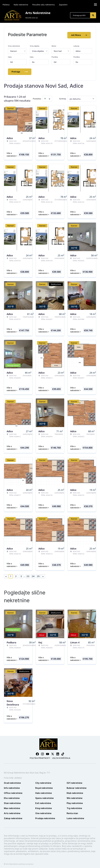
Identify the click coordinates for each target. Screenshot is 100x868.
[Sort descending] (49, 98)
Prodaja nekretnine (45, 817)
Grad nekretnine (12, 782)
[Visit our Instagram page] (42, 753)
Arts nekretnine (12, 812)
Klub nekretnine (75, 792)
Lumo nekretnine (75, 817)
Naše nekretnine (21, 5)
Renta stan (72, 812)
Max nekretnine (12, 807)
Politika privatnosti (40, 757)
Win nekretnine (75, 797)
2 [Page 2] (16, 575)
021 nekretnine (74, 782)
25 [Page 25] (38, 575)
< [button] (6, 575)
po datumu (75, 98)
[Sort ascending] (45, 98)
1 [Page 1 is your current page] (11, 575)
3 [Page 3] (21, 575)
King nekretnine (44, 807)
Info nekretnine (12, 787)
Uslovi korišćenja (61, 757)
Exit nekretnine (43, 802)
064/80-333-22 (32, 18)
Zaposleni (63, 5)
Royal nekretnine (44, 787)
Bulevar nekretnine (77, 787)
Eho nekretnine (12, 797)
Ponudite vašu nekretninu (44, 5)
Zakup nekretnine (13, 817)
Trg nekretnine (74, 807)
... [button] (24, 575)
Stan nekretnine (12, 802)
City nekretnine (43, 782)
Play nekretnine (75, 802)
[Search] (93, 15)
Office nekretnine (13, 792)
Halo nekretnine (44, 792)
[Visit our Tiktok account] (63, 753)
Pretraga (20, 70)
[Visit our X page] (53, 753)
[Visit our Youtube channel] (48, 753)
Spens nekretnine (44, 797)
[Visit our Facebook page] (37, 753)
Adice (78, 50)
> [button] (43, 575)
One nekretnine (43, 812)
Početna (6, 5)
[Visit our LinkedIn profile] (58, 753)
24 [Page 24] (33, 575)
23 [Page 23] (28, 575)
